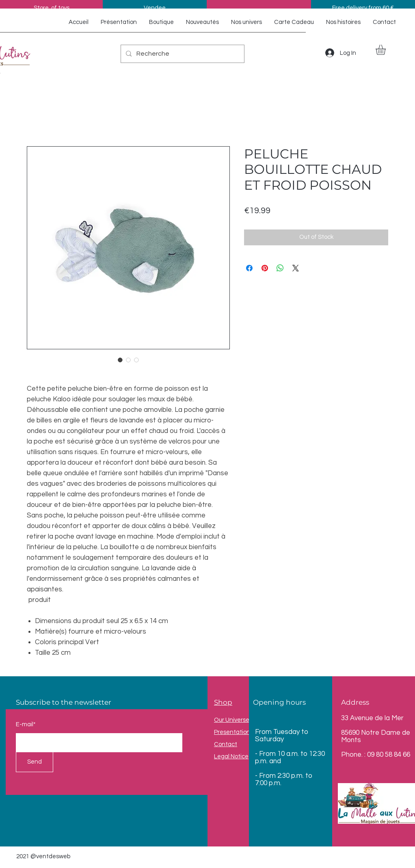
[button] (387, 50)
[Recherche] (182, 54)
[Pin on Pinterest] (265, 268)
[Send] (35, 762)
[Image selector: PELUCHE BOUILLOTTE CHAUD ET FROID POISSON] (120, 360)
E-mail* (26, 724)
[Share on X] (296, 268)
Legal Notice (231, 757)
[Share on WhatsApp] (280, 268)
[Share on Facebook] (249, 268)
